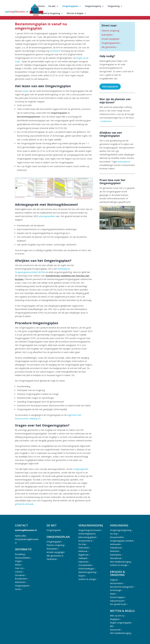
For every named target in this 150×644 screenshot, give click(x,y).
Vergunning (114, 6)
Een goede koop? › (119, 604)
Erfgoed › (114, 580)
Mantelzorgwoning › (88, 572)
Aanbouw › (83, 551)
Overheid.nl (55, 51)
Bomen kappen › (118, 597)
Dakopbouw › (116, 548)
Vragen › (19, 561)
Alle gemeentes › (109, 47)
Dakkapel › (83, 558)
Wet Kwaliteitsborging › (121, 562)
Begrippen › (115, 619)
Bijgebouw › (84, 555)
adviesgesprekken (47, 216)
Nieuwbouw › (116, 558)
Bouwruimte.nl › (86, 541)
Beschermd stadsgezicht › (122, 587)
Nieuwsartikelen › (23, 558)
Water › (113, 594)
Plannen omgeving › (111, 31)
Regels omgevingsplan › (121, 623)
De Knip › (83, 544)
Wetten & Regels (75, 14)
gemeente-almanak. (25, 504)
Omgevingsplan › (54, 542)
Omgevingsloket (81, 469)
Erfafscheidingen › (87, 569)
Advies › (19, 565)
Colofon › (19, 572)
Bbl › (112, 626)
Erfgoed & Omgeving (49, 14)
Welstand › (115, 551)
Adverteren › (21, 582)
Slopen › (82, 576)
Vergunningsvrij (93, 6)
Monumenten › (117, 583)
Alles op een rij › (118, 616)
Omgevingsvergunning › (121, 530)
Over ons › (20, 568)
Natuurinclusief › (118, 601)
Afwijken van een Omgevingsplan (111, 134)
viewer (25, 91)
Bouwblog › (20, 554)
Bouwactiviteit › (117, 537)
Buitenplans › (108, 35)
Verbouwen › (84, 548)
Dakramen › (84, 562)
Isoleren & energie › (88, 579)
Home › (18, 589)
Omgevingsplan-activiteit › (122, 541)
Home (42, 6)
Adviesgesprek (110, 86)
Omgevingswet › (23, 586)
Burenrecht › (116, 630)
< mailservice (106, 121)
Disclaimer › (21, 575)
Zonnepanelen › (86, 565)
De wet (52, 6)
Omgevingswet (54, 530)
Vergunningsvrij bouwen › (90, 530)
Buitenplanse (124, 162)
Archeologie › (116, 590)
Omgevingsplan (70, 6)
